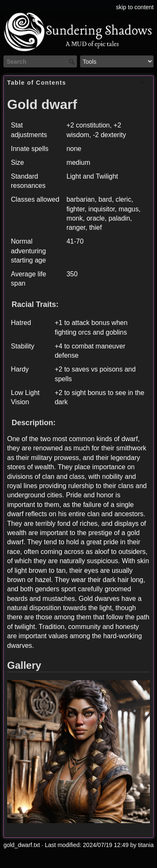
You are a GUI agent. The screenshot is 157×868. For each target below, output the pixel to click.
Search (73, 62)
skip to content (135, 7)
